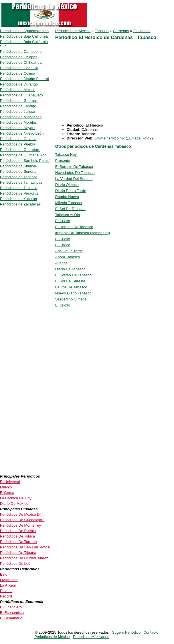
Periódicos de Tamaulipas (21, 182)
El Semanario (11, 618)
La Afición (8, 585)
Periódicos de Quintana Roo (23, 155)
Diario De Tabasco (70, 269)
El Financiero (11, 607)
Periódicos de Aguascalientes (24, 31)
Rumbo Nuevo (67, 197)
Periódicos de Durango (19, 84)
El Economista (12, 613)
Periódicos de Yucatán (18, 199)
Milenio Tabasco (69, 203)
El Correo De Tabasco (73, 275)
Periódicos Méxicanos (91, 637)
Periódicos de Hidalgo (18, 106)
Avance (61, 263)
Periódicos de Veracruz (19, 193)
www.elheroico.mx (110, 138)
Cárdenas (121, 31)
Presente (63, 161)
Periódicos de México (73, 31)
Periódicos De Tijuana (18, 553)
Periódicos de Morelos (18, 122)
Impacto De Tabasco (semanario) (83, 233)
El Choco (63, 245)
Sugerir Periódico (126, 632)
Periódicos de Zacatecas (20, 204)
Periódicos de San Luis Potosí (25, 161)
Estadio (6, 591)
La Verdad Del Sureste (74, 179)
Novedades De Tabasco (75, 173)
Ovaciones (9, 580)
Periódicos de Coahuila (19, 68)
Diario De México (14, 504)
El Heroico (142, 31)
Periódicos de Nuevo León (22, 133)
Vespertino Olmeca (71, 299)
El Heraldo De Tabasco (74, 227)
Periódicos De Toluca (17, 536)
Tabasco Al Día (68, 215)
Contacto (151, 632)
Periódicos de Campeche (21, 52)
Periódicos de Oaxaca (18, 139)
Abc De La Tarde (69, 251)
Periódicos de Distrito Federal (24, 79)
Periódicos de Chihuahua (21, 62)
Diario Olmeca (67, 185)
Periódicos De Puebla (18, 531)
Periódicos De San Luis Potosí (25, 547)
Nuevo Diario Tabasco (73, 293)
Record (6, 596)
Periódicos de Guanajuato (21, 95)
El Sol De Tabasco (70, 209)
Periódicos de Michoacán (21, 117)
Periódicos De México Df (20, 514)
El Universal (10, 482)
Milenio (6, 487)
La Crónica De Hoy (16, 498)
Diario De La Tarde (71, 191)
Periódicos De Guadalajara (22, 520)
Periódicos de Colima (18, 73)
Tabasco (102, 31)
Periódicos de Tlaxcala (19, 188)
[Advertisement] (103, 83)
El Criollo (63, 221)
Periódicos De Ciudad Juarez (24, 558)
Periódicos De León (16, 563)
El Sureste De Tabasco (74, 167)
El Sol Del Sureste (70, 281)
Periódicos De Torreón (18, 542)
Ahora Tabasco (68, 257)
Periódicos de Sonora (18, 171)
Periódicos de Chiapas (19, 57)
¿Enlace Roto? (139, 138)
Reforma (7, 493)
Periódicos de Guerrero (19, 101)
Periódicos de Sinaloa (18, 166)
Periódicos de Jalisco (17, 111)
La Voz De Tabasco (71, 287)
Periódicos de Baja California (24, 36)
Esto (4, 574)
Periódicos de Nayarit (18, 128)
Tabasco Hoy (66, 155)
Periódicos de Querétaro (20, 150)
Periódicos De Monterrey (20, 525)
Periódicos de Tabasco (19, 177)
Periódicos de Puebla (18, 144)
